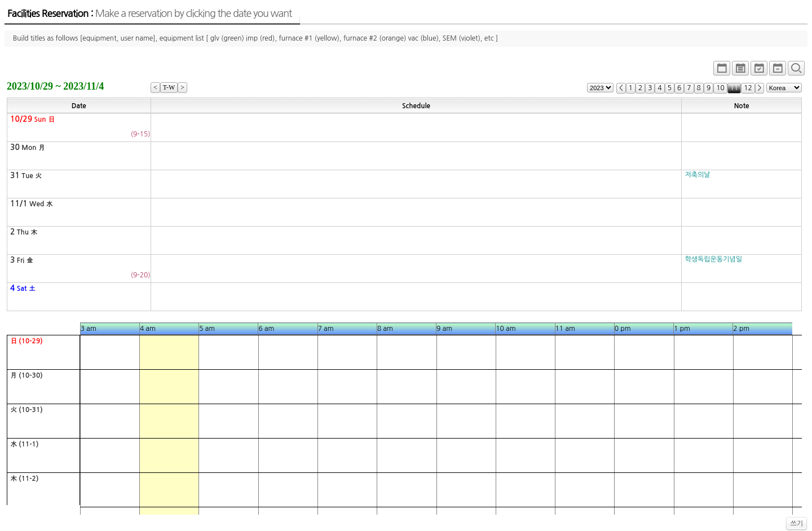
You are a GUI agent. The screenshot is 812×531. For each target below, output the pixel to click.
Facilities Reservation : (149, 14)
